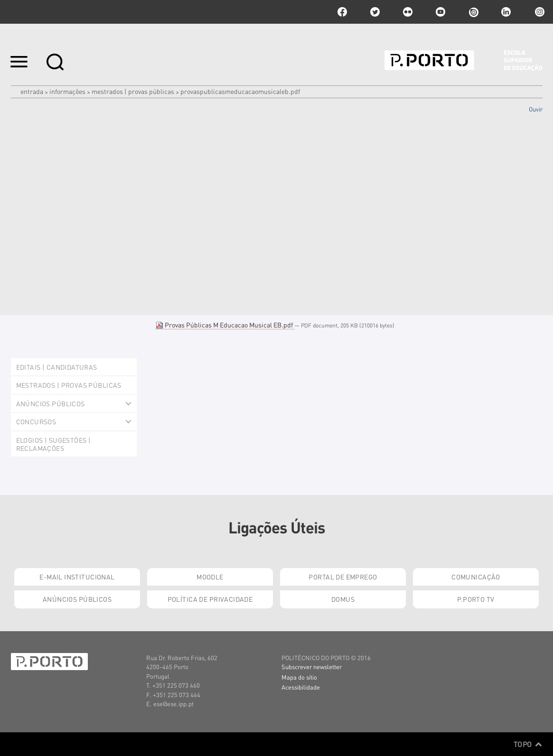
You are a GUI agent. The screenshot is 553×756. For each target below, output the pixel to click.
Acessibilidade (301, 687)
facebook (342, 12)
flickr (408, 12)
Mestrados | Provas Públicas (133, 91)
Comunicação (476, 577)
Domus (343, 599)
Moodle (210, 577)
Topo (528, 744)
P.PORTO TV (476, 599)
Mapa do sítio (299, 677)
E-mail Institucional (77, 577)
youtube (441, 12)
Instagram (539, 12)
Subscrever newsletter (312, 667)
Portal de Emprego (343, 577)
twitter (375, 12)
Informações (67, 91)
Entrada (32, 91)
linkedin (506, 12)
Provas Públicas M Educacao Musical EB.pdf (225, 325)
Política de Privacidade (210, 599)
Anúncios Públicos (77, 599)
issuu (473, 12)
